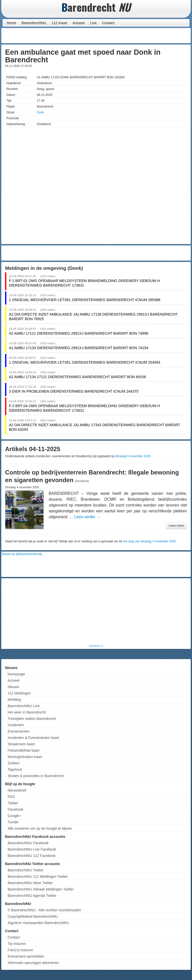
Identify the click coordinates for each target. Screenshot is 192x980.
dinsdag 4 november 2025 (133, 456)
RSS (11, 797)
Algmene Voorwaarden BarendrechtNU (38, 923)
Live (93, 23)
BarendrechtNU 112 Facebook (32, 856)
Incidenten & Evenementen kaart (33, 738)
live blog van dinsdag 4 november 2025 (150, 541)
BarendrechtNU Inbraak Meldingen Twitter (41, 889)
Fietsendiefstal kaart (23, 750)
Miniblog (14, 700)
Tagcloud (15, 769)
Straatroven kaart (21, 744)
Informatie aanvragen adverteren (33, 963)
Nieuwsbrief (17, 790)
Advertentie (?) (96, 646)
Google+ (14, 816)
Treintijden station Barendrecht (32, 719)
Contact (108, 23)
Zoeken (14, 763)
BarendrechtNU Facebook (28, 843)
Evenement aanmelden (26, 956)
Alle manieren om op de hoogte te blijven (40, 828)
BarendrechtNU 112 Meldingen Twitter (38, 877)
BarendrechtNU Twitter (25, 870)
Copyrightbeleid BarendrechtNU (33, 916)
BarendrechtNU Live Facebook (32, 849)
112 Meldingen (19, 693)
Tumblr (13, 822)
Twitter (13, 803)
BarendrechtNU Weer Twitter (30, 883)
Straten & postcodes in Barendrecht (36, 776)
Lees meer (176, 525)
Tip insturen (17, 944)
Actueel (79, 23)
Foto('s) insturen (20, 950)
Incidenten (16, 725)
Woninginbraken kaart (25, 757)
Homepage (16, 674)
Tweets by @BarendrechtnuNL (22, 554)
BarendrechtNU (34, 23)
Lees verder (87, 517)
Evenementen (19, 731)
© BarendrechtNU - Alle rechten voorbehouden (44, 910)
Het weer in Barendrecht (27, 712)
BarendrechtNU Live (24, 706)
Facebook (15, 809)
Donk (40, 112)
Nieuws (13, 687)
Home (11, 23)
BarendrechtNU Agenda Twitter (32, 896)
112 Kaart (59, 23)
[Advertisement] (149, 36)
